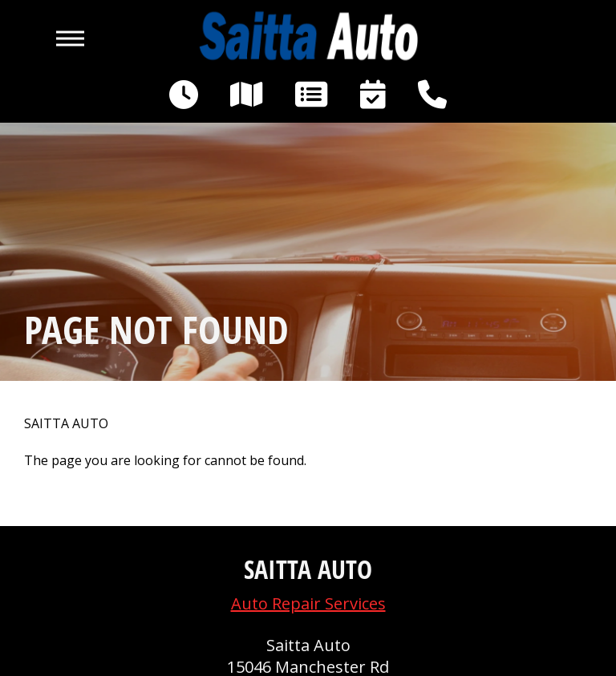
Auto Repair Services (308, 603)
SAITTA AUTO (66, 424)
